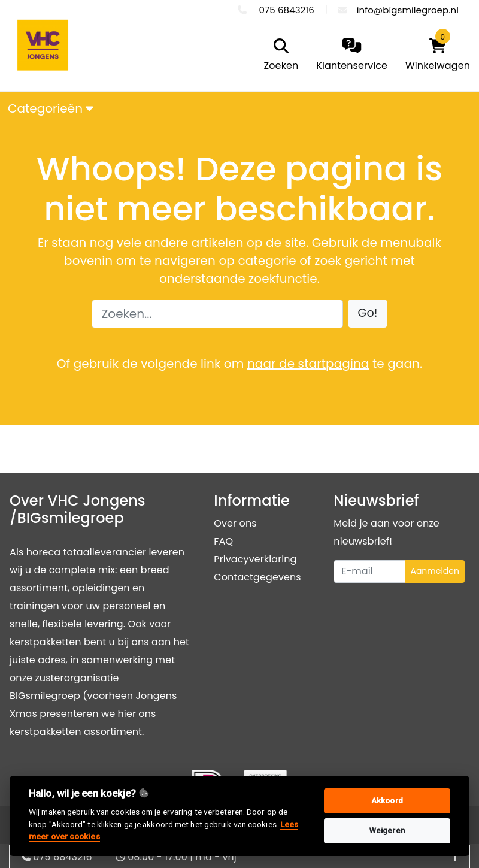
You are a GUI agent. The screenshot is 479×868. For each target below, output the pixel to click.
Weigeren (387, 831)
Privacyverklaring (255, 559)
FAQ (223, 541)
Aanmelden (435, 571)
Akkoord (387, 801)
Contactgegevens (257, 577)
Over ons (235, 523)
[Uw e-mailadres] (369, 571)
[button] (368, 314)
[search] (278, 56)
